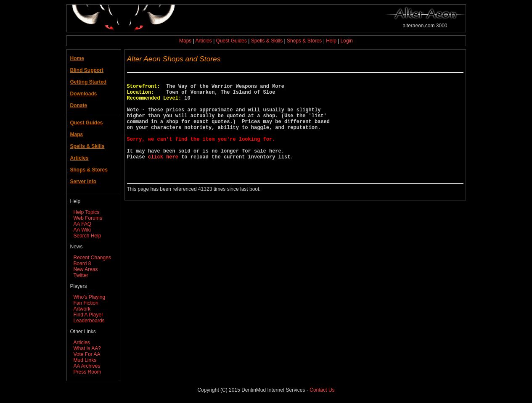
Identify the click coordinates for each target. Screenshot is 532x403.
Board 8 (82, 263)
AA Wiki (82, 230)
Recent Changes (92, 258)
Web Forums (88, 218)
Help (331, 41)
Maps (185, 41)
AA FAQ (83, 224)
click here (163, 174)
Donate (79, 105)
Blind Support (87, 70)
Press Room (87, 372)
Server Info (83, 182)
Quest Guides (232, 41)
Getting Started (89, 82)
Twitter (81, 275)
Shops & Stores (304, 41)
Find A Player (89, 315)
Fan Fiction (86, 303)
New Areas (86, 269)
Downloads (84, 94)
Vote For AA (87, 354)
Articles (203, 41)
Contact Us (322, 390)
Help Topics (87, 212)
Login (347, 41)
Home (77, 58)
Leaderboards (89, 321)
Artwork (82, 309)
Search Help (87, 236)
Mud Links (85, 360)
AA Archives (87, 366)
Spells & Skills (267, 41)
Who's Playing (90, 297)
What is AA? (87, 348)
